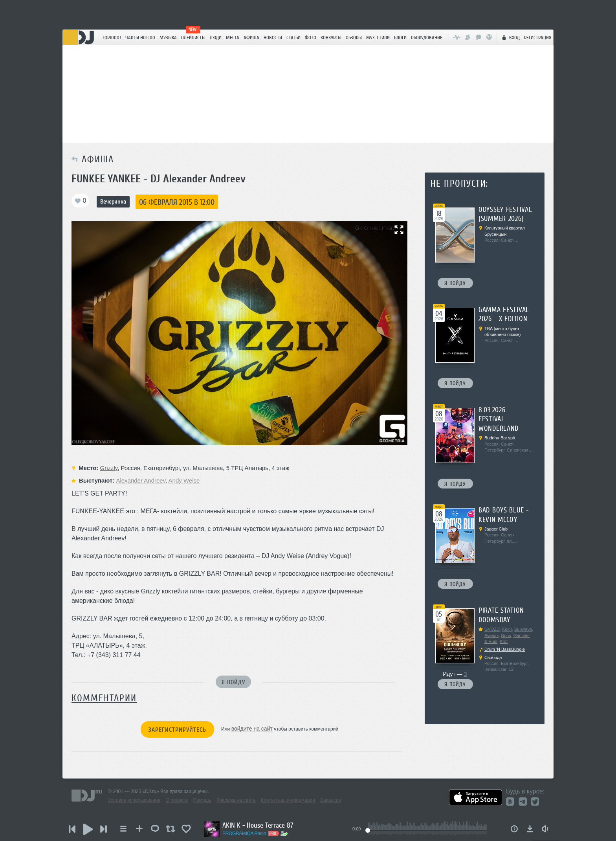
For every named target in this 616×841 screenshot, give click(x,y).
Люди (216, 38)
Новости (273, 38)
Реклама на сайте (236, 800)
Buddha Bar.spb (500, 438)
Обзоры (354, 38)
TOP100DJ (112, 38)
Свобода (493, 657)
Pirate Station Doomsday (501, 615)
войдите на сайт (252, 729)
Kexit (507, 629)
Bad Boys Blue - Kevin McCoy (504, 515)
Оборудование (427, 38)
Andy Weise (184, 480)
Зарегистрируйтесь (177, 730)
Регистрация (538, 38)
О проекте (177, 800)
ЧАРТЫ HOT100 (140, 38)
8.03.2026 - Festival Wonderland (499, 419)
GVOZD (492, 629)
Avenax (492, 635)
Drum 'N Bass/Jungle (505, 649)
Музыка (168, 38)
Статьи (293, 38)
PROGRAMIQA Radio (244, 834)
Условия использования (134, 800)
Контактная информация (288, 800)
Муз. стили (378, 38)
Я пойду (233, 682)
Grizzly (109, 468)
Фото (311, 38)
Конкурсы (331, 38)
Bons (506, 635)
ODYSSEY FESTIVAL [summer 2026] (505, 214)
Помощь (202, 800)
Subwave (523, 629)
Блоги (400, 38)
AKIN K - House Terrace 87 (258, 825)
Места (233, 38)
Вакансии (331, 800)
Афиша (251, 38)
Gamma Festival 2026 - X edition (504, 314)
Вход (510, 37)
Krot (504, 641)
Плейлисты (193, 38)
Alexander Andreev (141, 480)
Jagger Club (496, 529)
